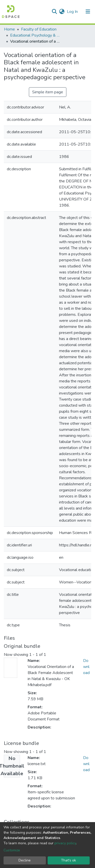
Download (86, 667)
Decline (25, 860)
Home (9, 29)
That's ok (69, 860)
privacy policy (65, 843)
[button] (62, 12)
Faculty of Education (39, 29)
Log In (73, 12)
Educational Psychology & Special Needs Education (35, 35)
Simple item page (48, 92)
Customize (12, 850)
